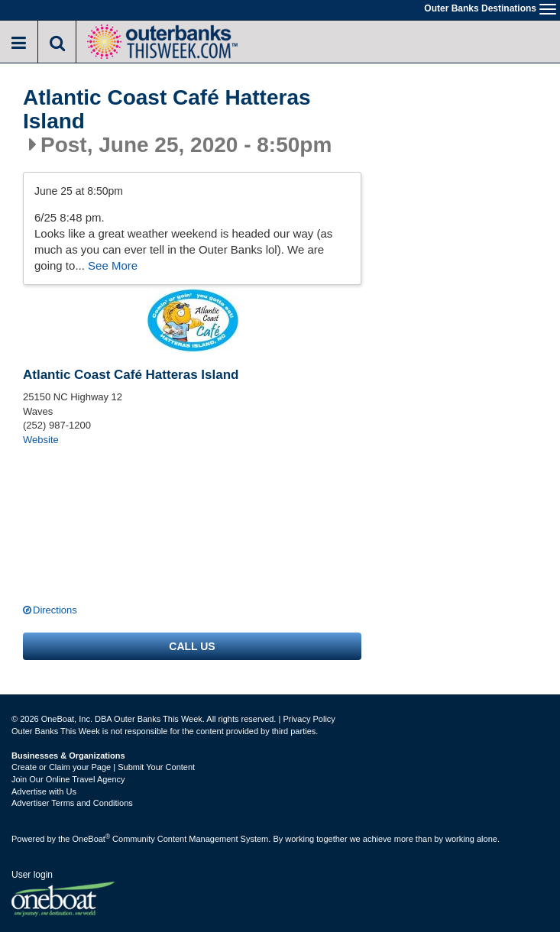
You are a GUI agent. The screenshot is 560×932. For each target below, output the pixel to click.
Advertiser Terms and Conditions (72, 803)
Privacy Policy (309, 719)
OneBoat (92, 839)
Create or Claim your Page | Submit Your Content (103, 767)
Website (41, 440)
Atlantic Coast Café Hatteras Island (167, 110)
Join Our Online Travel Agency (68, 779)
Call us (192, 646)
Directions (55, 610)
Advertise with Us (44, 791)
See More (113, 265)
